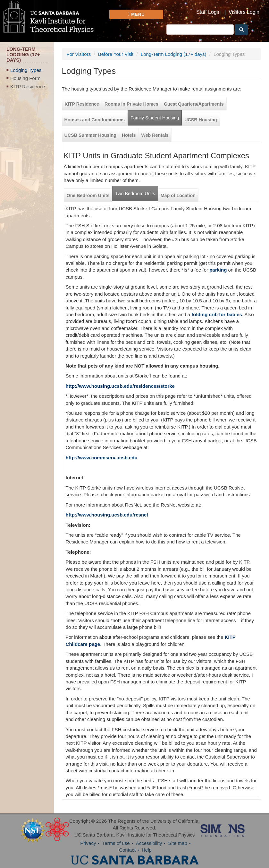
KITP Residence (28, 87)
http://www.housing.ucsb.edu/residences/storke (120, 386)
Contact (127, 850)
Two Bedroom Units (135, 194)
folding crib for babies (217, 314)
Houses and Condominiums (95, 120)
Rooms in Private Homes (131, 104)
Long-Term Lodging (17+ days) (174, 54)
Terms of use (116, 843)
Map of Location (178, 195)
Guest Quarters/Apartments (194, 104)
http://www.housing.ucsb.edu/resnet (107, 515)
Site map (178, 843)
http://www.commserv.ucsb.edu (102, 458)
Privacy (88, 843)
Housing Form (25, 78)
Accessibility (149, 843)
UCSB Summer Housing (90, 135)
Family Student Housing (155, 118)
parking (218, 270)
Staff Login (208, 12)
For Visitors (79, 54)
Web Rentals (155, 135)
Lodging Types (26, 70)
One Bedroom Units (88, 195)
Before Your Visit (116, 54)
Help (147, 850)
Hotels (129, 135)
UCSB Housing (201, 120)
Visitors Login (244, 12)
